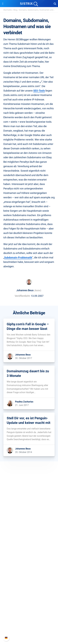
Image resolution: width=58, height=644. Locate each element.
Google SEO (29, 546)
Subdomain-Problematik (18, 257)
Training (29, 573)
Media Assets (29, 600)
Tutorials (29, 591)
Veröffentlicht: (23, 296)
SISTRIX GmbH (29, 504)
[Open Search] (55, 4)
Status (29, 632)
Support (29, 609)
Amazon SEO (29, 550)
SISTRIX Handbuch (29, 614)
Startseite (8, 10)
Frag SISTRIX (29, 569)
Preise (29, 541)
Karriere (29, 514)
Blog (15, 10)
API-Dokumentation (29, 623)
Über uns (29, 509)
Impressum (29, 527)
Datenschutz (29, 523)
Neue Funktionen (29, 618)
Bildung (29, 518)
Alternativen (29, 595)
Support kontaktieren (29, 627)
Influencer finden (29, 555)
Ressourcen (29, 563)
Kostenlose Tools (29, 586)
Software (29, 536)
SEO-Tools (39, 91)
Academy (29, 578)
